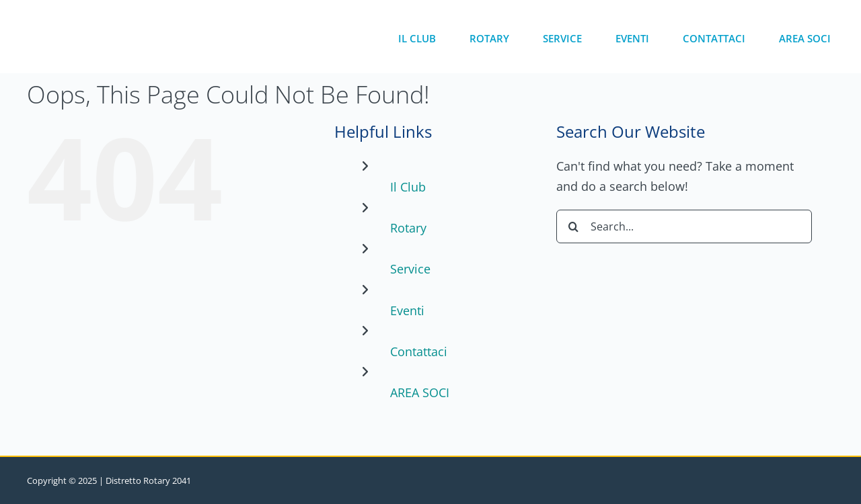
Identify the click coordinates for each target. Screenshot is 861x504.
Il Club (408, 187)
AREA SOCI (420, 392)
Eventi (407, 310)
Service (410, 269)
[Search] (573, 226)
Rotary (408, 228)
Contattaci (419, 351)
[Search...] (684, 226)
